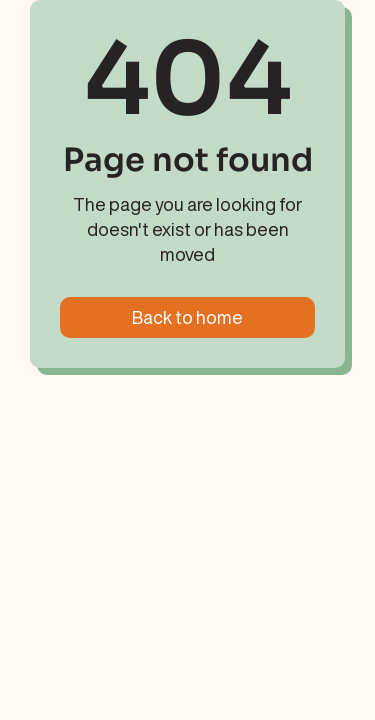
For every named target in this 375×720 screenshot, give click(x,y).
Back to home (187, 317)
